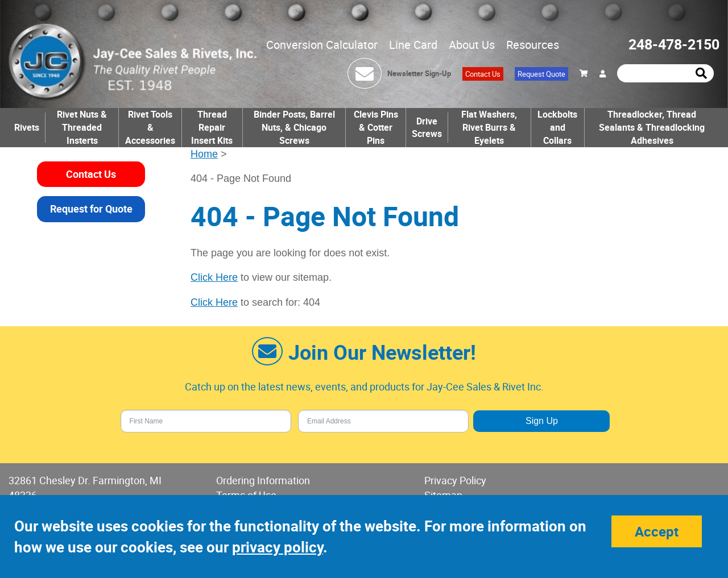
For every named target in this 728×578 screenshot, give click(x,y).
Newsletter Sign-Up (419, 73)
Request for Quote (91, 209)
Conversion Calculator (322, 45)
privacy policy (278, 547)
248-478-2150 (674, 44)
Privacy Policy (455, 480)
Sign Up (542, 421)
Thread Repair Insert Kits (212, 127)
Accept (657, 531)
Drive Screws (427, 128)
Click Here (214, 277)
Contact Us (483, 74)
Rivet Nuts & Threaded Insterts (82, 127)
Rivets (27, 127)
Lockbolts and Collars (557, 127)
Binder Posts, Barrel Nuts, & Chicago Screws (294, 127)
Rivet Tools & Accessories (150, 127)
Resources (533, 45)
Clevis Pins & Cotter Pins (376, 127)
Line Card (413, 45)
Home (204, 154)
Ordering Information (263, 480)
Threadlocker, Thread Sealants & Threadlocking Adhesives (652, 127)
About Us (472, 45)
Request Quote (541, 74)
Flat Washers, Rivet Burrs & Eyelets (489, 127)
